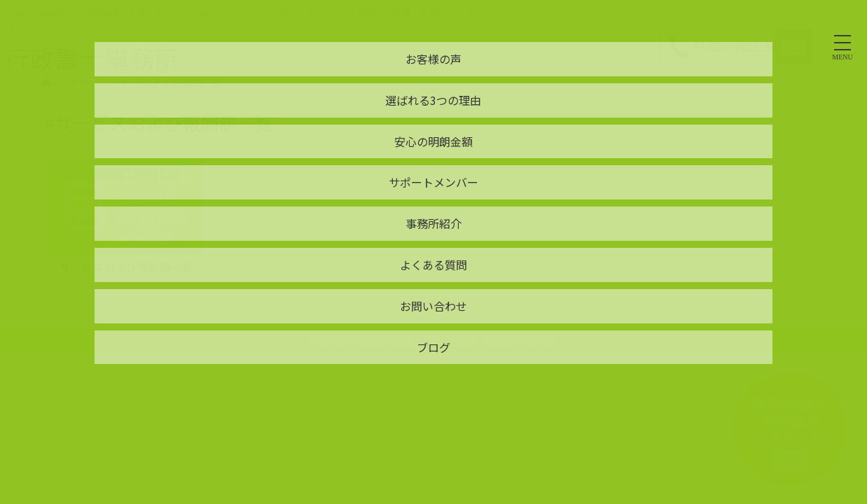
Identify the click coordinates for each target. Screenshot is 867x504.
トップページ (71, 82)
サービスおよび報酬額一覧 (126, 267)
